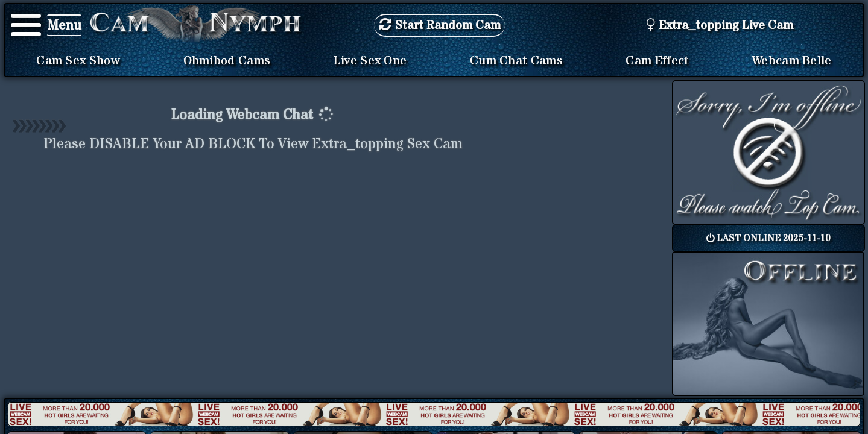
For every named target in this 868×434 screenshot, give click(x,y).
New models (434, 414)
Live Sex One (370, 61)
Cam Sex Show (78, 61)
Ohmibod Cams (227, 61)
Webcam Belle (792, 61)
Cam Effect (657, 61)
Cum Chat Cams (516, 61)
